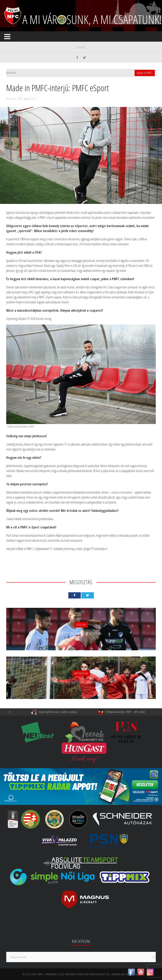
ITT (92, 549)
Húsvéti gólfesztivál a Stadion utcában (61, 712)
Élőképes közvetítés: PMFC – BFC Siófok (128, 712)
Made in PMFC (145, 73)
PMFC (40, 974)
